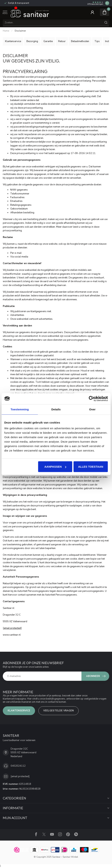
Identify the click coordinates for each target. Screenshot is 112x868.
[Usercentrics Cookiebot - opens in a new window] (91, 399)
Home (6, 31)
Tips (97, 41)
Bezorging (32, 41)
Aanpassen (55, 467)
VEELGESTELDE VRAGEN (59, 711)
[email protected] (12, 628)
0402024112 (18, 766)
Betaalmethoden (80, 41)
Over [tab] (92, 409)
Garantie (48, 41)
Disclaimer (20, 31)
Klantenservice (13, 41)
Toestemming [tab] (20, 409)
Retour (62, 41)
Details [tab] (56, 409)
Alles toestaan (91, 467)
